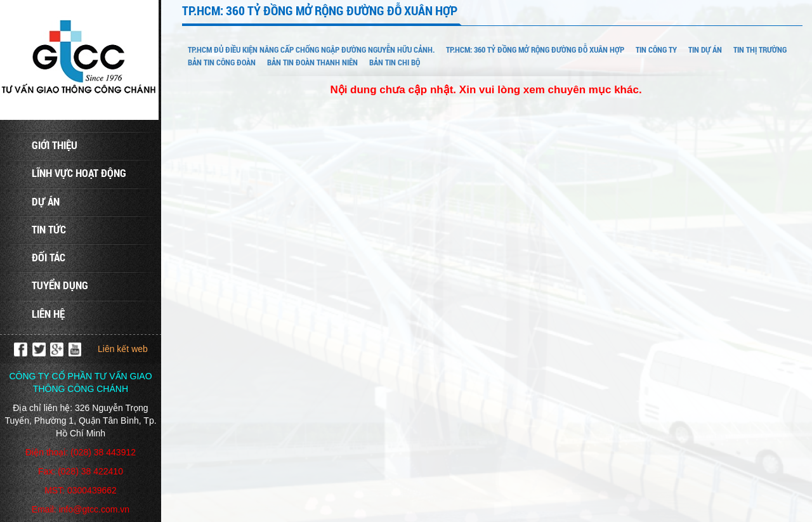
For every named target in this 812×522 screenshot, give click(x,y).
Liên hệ (48, 314)
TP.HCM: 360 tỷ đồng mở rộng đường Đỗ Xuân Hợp (535, 49)
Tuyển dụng (60, 285)
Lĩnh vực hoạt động (79, 173)
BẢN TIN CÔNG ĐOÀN (222, 62)
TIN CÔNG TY (656, 49)
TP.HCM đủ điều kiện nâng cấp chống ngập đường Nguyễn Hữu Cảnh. (311, 49)
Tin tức (49, 229)
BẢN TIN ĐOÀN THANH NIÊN (312, 62)
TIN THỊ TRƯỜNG (760, 49)
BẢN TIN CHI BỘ (395, 62)
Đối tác (49, 257)
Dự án (46, 201)
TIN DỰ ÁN (705, 49)
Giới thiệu (55, 145)
